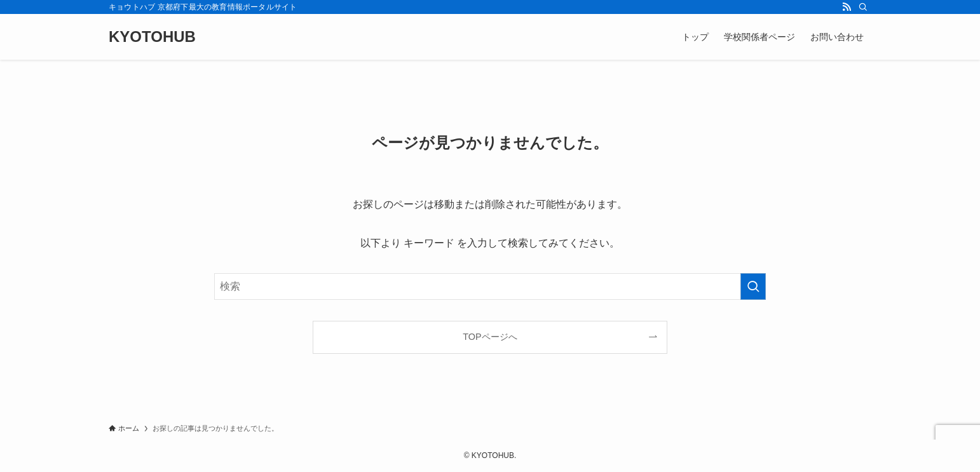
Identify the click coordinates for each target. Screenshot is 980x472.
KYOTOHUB (152, 37)
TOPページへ (490, 337)
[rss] (847, 7)
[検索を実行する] (753, 287)
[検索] (863, 7)
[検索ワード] (490, 287)
